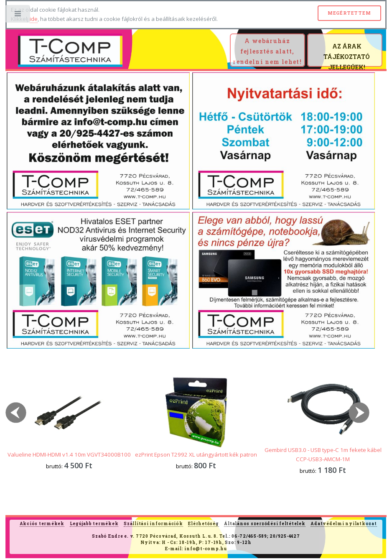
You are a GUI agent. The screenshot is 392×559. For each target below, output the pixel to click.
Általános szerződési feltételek (265, 524)
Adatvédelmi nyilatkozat (344, 524)
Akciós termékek (42, 524)
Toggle (18, 16)
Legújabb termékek (94, 524)
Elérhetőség (203, 524)
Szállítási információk (153, 524)
